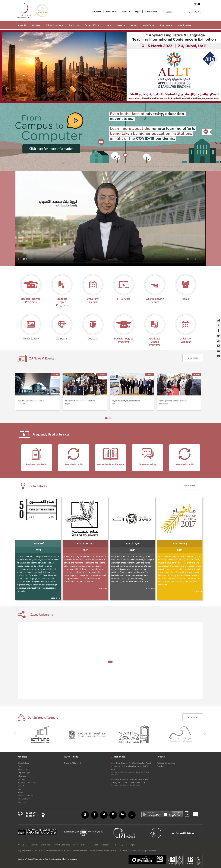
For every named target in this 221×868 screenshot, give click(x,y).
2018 (133, 550)
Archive (21, 845)
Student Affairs (92, 25)
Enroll (20, 766)
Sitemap (21, 792)
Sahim (20, 789)
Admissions (74, 25)
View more (193, 358)
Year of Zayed (133, 543)
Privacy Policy (79, 845)
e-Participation (184, 25)
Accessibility (33, 845)
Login (138, 11)
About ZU (22, 25)
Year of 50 (38, 543)
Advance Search (152, 11)
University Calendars (26, 796)
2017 (180, 550)
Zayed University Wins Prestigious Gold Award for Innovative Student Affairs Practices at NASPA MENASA (131, 766)
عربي (196, 11)
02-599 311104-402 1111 (32, 814)
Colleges (36, 25)
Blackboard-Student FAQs (27, 783)
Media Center (149, 25)
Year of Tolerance (85, 543)
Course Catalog (23, 763)
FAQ (121, 845)
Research (121, 25)
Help (114, 845)
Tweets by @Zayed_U (72, 763)
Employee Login (24, 773)
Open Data (111, 11)
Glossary (105, 845)
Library (108, 25)
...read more (55, 598)
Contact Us (125, 11)
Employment (166, 25)
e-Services (97, 11)
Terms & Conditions (62, 845)
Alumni (134, 25)
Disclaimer (46, 845)
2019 (85, 550)
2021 (38, 550)
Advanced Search (24, 799)
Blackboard (22, 779)
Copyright (130, 845)
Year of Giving (180, 543)
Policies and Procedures (166, 763)
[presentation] (13, 458)
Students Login (23, 769)
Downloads (161, 766)
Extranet (21, 786)
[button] (106, 418)
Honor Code (93, 845)
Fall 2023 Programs (54, 25)
